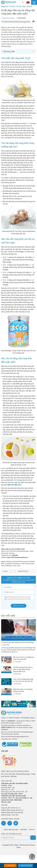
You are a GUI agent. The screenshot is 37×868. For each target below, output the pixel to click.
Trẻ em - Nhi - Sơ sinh (24, 6)
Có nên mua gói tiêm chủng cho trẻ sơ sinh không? (18, 642)
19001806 (15, 555)
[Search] (23, 2)
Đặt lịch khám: (10, 815)
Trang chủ (5, 6)
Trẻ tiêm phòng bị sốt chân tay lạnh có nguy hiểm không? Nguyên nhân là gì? (23, 669)
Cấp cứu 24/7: (11, 808)
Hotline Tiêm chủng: (12, 810)
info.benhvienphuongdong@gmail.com (17, 737)
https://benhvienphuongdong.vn (17, 557)
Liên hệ (32, 830)
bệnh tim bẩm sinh (14, 485)
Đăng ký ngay (18, 606)
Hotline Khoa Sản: (12, 813)
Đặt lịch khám (26, 865)
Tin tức (12, 6)
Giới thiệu (24, 830)
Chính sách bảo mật (11, 830)
